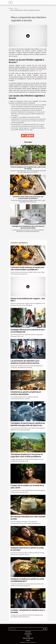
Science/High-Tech (28, 638)
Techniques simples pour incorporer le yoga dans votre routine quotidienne (27, 455)
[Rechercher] (26, 629)
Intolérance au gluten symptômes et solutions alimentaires (26, 393)
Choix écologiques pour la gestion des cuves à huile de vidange (28, 168)
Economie (28, 632)
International (28, 634)
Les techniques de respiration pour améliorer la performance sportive (25, 362)
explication (37, 71)
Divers (28, 640)
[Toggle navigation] (11, 2)
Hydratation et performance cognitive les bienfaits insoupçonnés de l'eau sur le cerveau (28, 425)
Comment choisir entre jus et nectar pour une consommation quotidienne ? (28, 197)
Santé (16, 8)
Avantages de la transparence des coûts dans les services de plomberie (28, 227)
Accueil (11, 8)
